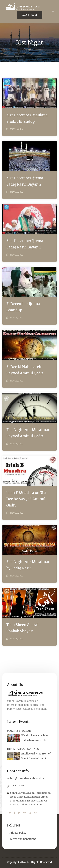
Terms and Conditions (23, 839)
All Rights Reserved (39, 862)
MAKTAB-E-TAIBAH (19, 731)
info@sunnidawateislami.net (28, 778)
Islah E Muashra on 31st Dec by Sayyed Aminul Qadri (27, 499)
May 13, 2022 (17, 129)
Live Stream (30, 15)
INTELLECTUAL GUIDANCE (24, 749)
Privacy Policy (18, 833)
